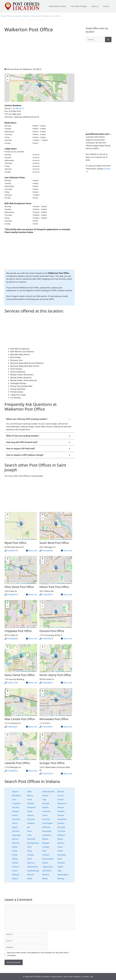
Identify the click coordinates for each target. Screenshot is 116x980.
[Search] (108, 40)
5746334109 (12, 551)
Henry (15, 823)
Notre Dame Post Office (20, 675)
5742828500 (12, 639)
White (45, 878)
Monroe (16, 843)
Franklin (61, 811)
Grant (45, 815)
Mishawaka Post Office (54, 719)
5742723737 (47, 774)
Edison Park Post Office (54, 587)
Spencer (31, 863)
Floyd (30, 811)
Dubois (46, 807)
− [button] (8, 80)
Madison (61, 835)
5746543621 (12, 727)
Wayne (15, 878)
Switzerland (32, 867)
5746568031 (47, 683)
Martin (45, 839)
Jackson (61, 823)
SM (92, 976)
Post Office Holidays (79, 6)
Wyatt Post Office (16, 543)
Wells (30, 878)
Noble (15, 847)
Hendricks (62, 819)
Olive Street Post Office (19, 587)
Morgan (46, 843)
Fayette (15, 811)
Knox (29, 831)
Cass (14, 799)
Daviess (31, 803)
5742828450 (47, 551)
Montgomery (33, 843)
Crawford (16, 803)
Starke (45, 863)
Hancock (31, 819)
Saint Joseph (36, 16)
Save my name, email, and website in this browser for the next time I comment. (38, 954)
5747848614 (12, 771)
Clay (44, 799)
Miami (60, 839)
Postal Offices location (58, 6)
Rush (29, 859)
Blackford (16, 795)
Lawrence (47, 835)
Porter (60, 851)
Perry (30, 851)
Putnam (46, 855)
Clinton (61, 799)
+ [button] (8, 77)
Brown (45, 795)
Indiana (26, 16)
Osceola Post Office (52, 631)
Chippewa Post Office (18, 631)
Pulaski (30, 855)
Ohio (29, 847)
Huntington (48, 823)
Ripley (15, 859)
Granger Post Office (52, 763)
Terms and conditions (72, 976)
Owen (60, 847)
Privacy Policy (56, 976)
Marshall (31, 839)
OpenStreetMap (63, 101)
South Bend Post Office (54, 543)
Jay (28, 827)
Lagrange (16, 835)
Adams (15, 792)
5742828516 (12, 594)
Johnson (16, 831)
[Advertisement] (39, 52)
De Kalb (46, 803)
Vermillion (47, 871)
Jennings (61, 827)
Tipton (60, 867)
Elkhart (61, 807)
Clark (30, 799)
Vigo (59, 871)
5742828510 (47, 594)
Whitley (61, 878)
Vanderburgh (33, 871)
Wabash (16, 875)
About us (95, 6)
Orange (46, 847)
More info (33, 551)
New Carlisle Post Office (20, 719)
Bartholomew (48, 792)
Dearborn (62, 803)
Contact (106, 6)
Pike (44, 851)
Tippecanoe (48, 867)
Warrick (46, 875)
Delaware (31, 807)
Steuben (61, 863)
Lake (29, 835)
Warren (31, 875)
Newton (61, 843)
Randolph (62, 855)
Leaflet (54, 101)
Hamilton (16, 819)
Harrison (46, 819)
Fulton (15, 815)
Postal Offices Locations (11, 16)
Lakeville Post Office (17, 763)
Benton (61, 792)
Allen (29, 792)
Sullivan (16, 867)
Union (15, 871)
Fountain (46, 811)
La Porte (61, 831)
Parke (15, 851)
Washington (63, 875)
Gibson (30, 815)
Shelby (15, 863)
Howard (31, 823)
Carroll (60, 795)
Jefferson (46, 827)
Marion (15, 839)
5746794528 (47, 639)
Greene (61, 815)
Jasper (15, 827)
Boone (30, 795)
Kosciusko (47, 831)
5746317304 (12, 683)
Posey (15, 855)
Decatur (16, 807)
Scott (60, 859)
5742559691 (47, 727)
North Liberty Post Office (55, 675)
